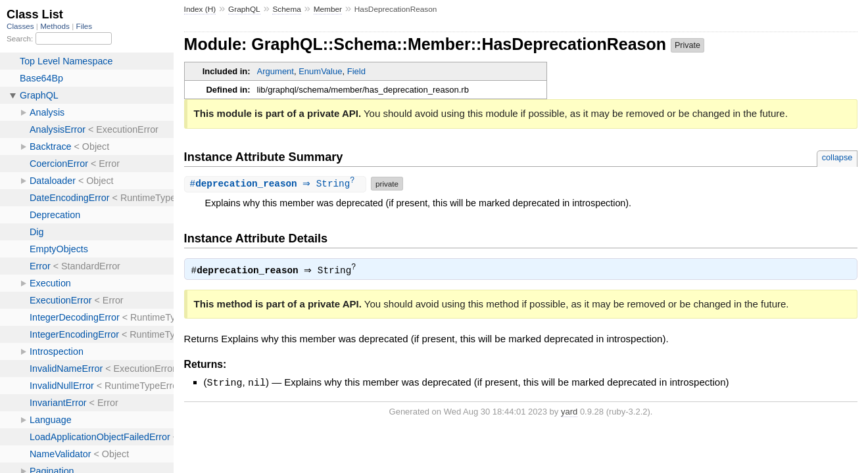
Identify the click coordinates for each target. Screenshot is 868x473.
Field (356, 71)
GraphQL (244, 9)
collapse (837, 157)
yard (569, 412)
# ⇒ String (277, 184)
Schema (286, 9)
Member (328, 9)
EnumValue (320, 71)
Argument (276, 71)
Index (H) (200, 9)
